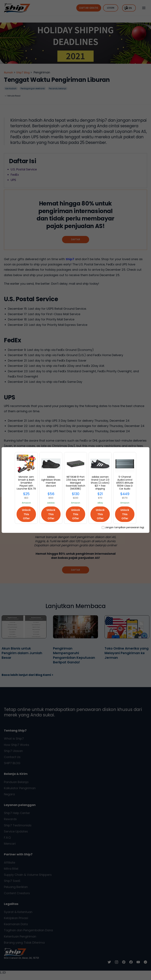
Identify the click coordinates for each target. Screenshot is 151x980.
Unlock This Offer (26, 514)
